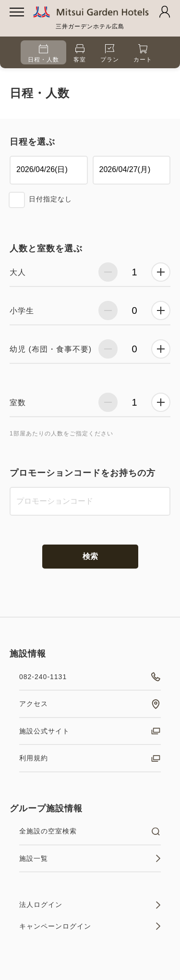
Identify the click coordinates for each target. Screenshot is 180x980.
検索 (90, 556)
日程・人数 (43, 54)
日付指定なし (50, 199)
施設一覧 (90, 858)
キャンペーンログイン (90, 926)
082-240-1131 (90, 677)
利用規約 (90, 758)
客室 (80, 54)
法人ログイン (90, 905)
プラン (110, 54)
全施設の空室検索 (90, 831)
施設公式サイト (90, 731)
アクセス (90, 704)
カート (143, 54)
